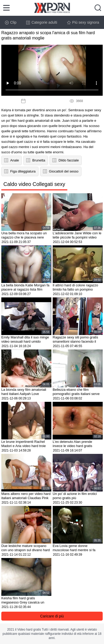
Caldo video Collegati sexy (34, 184)
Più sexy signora (83, 22)
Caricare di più (52, 616)
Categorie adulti (42, 22)
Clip (11, 22)
